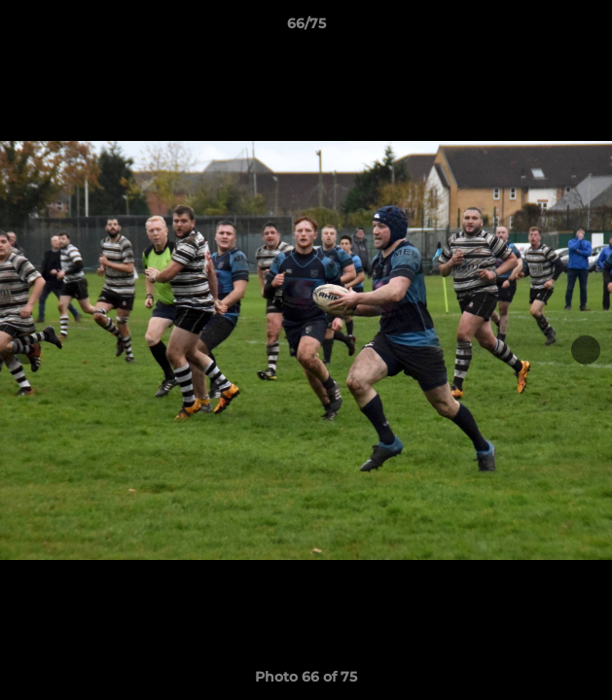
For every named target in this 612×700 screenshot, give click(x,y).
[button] (589, 28)
